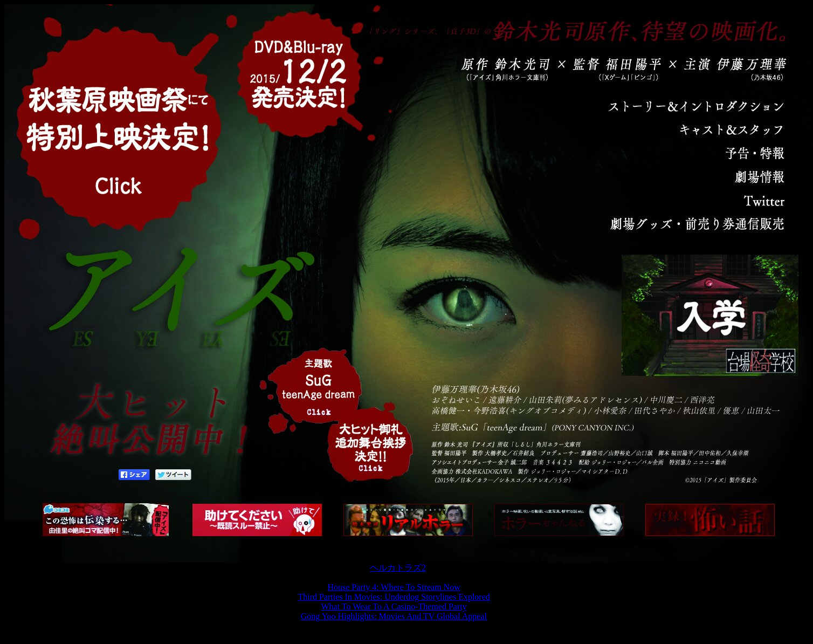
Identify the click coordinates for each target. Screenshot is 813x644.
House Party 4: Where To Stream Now (394, 587)
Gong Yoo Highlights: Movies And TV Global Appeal (394, 616)
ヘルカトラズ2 (398, 568)
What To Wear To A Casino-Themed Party (394, 607)
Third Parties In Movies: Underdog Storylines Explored (394, 597)
